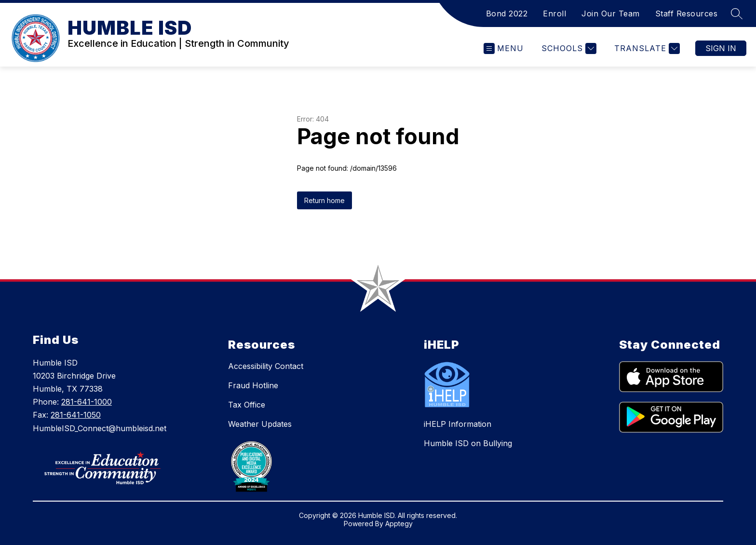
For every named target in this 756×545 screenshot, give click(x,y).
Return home (324, 200)
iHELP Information (458, 424)
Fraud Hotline (253, 385)
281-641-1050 (76, 415)
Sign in (721, 48)
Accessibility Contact (266, 366)
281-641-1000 (87, 402)
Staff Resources (687, 14)
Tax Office (247, 405)
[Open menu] (504, 48)
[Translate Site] (646, 48)
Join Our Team (611, 14)
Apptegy (399, 524)
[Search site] (737, 14)
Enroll (554, 14)
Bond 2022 (507, 14)
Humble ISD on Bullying (468, 443)
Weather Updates (260, 424)
